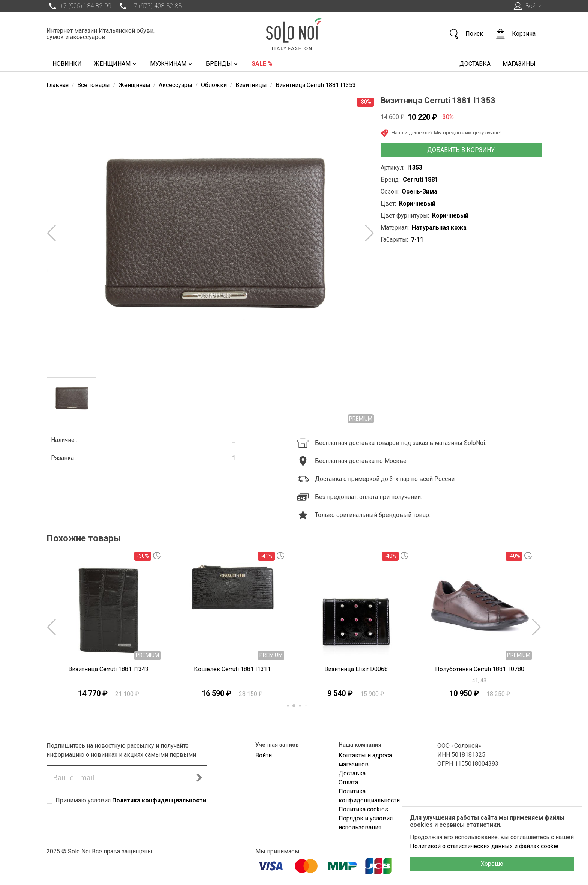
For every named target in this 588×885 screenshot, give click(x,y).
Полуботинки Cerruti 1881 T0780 (480, 669)
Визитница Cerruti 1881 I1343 (108, 669)
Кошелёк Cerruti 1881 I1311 (232, 669)
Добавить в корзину (461, 150)
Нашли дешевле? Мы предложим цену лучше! (441, 133)
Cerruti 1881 (420, 180)
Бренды (223, 64)
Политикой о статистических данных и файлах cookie (484, 846)
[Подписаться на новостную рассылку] (199, 778)
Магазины (519, 64)
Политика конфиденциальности (159, 800)
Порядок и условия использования (366, 823)
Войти (527, 6)
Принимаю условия (131, 800)
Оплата (348, 782)
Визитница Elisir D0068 (356, 669)
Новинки (67, 64)
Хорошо (492, 864)
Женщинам (116, 64)
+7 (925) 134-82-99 (79, 6)
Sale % (262, 64)
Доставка (475, 64)
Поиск (466, 34)
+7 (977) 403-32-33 (149, 6)
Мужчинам (172, 64)
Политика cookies (363, 809)
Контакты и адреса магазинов (365, 760)
